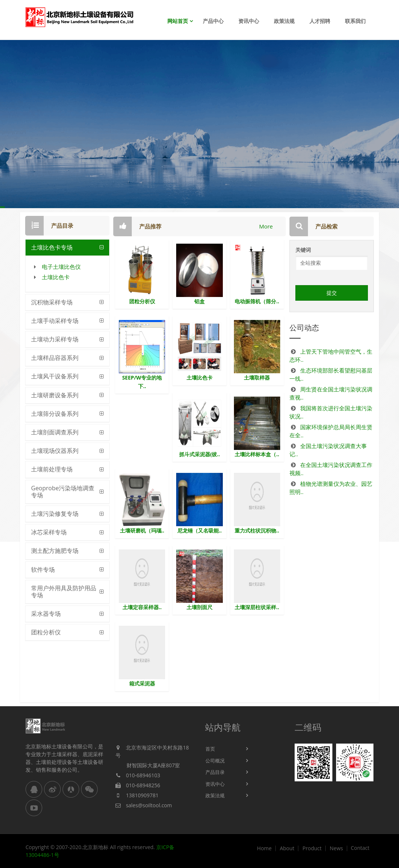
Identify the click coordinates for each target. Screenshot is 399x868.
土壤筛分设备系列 (55, 414)
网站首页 (178, 21)
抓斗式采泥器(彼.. (200, 454)
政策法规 (284, 21)
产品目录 (215, 772)
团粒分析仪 (46, 632)
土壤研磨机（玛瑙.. (142, 530)
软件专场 (43, 570)
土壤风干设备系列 (55, 376)
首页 (210, 749)
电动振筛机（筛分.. (257, 301)
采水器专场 (46, 614)
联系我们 (355, 21)
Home (264, 848)
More (266, 226)
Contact (360, 848)
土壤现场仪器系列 (55, 451)
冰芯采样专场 (49, 532)
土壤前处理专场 (52, 469)
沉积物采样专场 (52, 302)
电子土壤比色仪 (61, 267)
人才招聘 (320, 21)
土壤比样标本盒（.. (257, 454)
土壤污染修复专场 (55, 514)
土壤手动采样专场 (55, 321)
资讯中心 (249, 21)
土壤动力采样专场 (55, 339)
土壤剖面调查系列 (55, 432)
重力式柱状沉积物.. (257, 530)
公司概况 (215, 761)
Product (312, 848)
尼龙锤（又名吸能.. (199, 530)
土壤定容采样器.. (142, 607)
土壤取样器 (257, 378)
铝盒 (199, 301)
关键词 (303, 250)
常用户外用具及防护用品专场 (64, 592)
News (336, 848)
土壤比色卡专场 (52, 247)
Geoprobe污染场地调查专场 (63, 492)
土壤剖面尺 (199, 607)
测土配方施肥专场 (55, 551)
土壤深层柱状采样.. (257, 607)
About (287, 848)
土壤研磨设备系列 (55, 395)
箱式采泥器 (142, 683)
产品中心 (213, 21)
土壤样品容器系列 (55, 358)
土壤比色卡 (56, 277)
